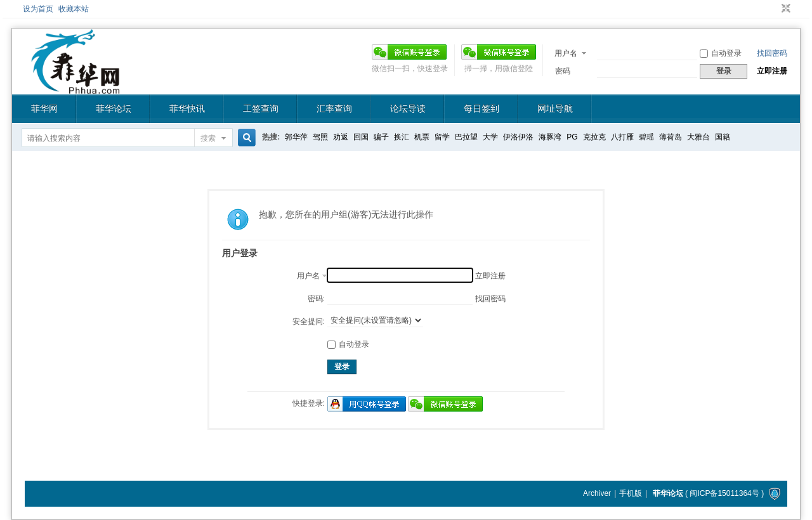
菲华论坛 (114, 108)
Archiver (597, 493)
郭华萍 (296, 137)
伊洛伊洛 (518, 137)
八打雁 (622, 137)
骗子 (381, 137)
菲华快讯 (187, 108)
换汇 (402, 137)
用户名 (566, 53)
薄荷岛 (671, 137)
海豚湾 (550, 137)
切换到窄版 (784, 9)
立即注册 (772, 71)
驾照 (320, 137)
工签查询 (261, 108)
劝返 (341, 137)
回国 (361, 137)
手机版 (631, 493)
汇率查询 (334, 108)
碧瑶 (646, 137)
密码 (563, 71)
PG (572, 137)
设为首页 (38, 9)
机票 (422, 137)
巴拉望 (466, 137)
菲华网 (44, 108)
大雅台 (698, 137)
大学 (490, 137)
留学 (442, 137)
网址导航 (555, 108)
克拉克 (594, 137)
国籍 (723, 137)
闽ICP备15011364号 (724, 493)
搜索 (208, 138)
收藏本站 (74, 9)
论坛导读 (408, 108)
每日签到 (481, 108)
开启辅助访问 (774, 9)
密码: (316, 299)
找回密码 (772, 53)
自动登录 (721, 53)
